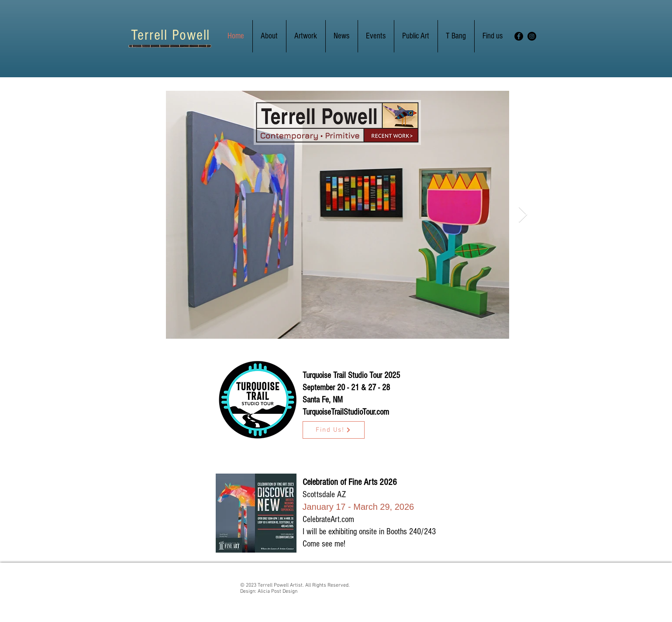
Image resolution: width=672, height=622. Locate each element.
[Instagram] (532, 36)
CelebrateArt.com (328, 519)
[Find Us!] (334, 430)
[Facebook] (519, 36)
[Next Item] (523, 215)
